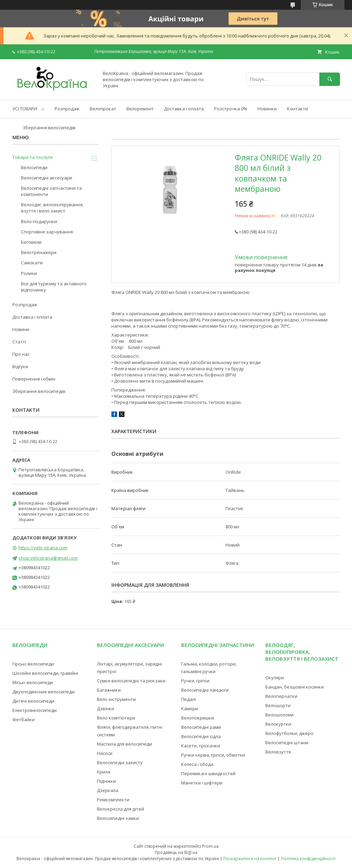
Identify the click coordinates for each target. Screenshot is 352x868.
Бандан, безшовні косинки (295, 687)
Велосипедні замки (118, 818)
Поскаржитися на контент (250, 859)
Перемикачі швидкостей (208, 773)
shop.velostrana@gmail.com (48, 558)
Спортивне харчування (47, 232)
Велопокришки (198, 718)
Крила (104, 772)
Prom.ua (210, 846)
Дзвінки (106, 708)
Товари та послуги (32, 157)
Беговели (31, 242)
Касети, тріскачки (201, 746)
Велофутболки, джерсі (289, 733)
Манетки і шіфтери (202, 783)
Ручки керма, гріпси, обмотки (213, 755)
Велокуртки (278, 724)
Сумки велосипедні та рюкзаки (131, 681)
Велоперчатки (281, 696)
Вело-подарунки (39, 221)
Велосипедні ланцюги (205, 690)
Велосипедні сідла (201, 736)
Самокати (32, 263)
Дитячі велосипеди (33, 701)
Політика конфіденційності (308, 859)
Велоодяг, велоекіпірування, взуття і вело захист (52, 208)
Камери (190, 708)
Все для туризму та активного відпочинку (54, 287)
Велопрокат (103, 109)
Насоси (105, 753)
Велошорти (278, 705)
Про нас (21, 354)
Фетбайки (24, 719)
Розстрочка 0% (231, 109)
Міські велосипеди (33, 682)
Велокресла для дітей (120, 809)
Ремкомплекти (113, 800)
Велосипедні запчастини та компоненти (51, 191)
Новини (21, 329)
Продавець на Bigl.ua (176, 852)
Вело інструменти (116, 699)
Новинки (267, 109)
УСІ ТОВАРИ (25, 109)
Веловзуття (278, 752)
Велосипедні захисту (120, 762)
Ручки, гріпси (195, 681)
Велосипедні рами (201, 727)
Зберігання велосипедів (49, 128)
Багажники (109, 690)
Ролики (29, 273)
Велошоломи (279, 715)
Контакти (298, 109)
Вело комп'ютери (116, 718)
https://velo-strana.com (43, 548)
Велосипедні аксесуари (47, 178)
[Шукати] (330, 79)
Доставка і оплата (184, 109)
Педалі (189, 699)
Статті (19, 342)
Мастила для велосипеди (124, 744)
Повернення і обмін (34, 379)
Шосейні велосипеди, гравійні (45, 673)
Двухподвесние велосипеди (43, 692)
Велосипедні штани (287, 743)
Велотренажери (39, 252)
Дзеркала (108, 790)
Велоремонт (140, 109)
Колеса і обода (197, 764)
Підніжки (106, 781)
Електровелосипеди (35, 710)
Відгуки (20, 366)
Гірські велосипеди (33, 664)
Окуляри (275, 678)
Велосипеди (34, 167)
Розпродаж (67, 109)
